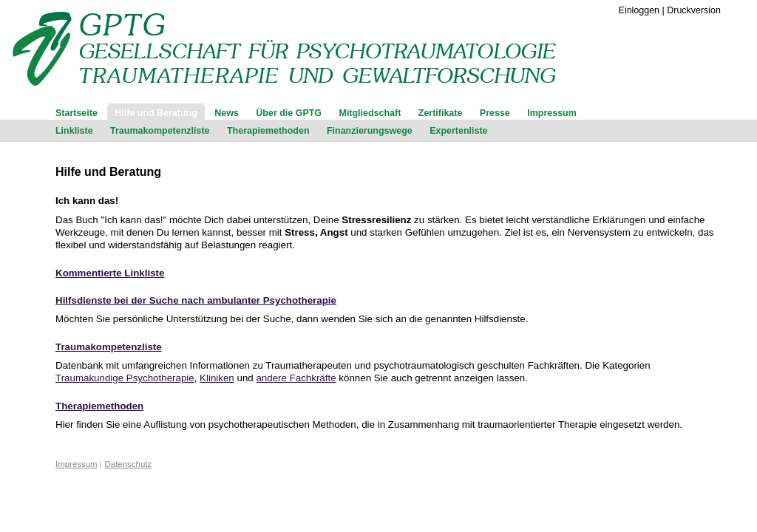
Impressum (552, 113)
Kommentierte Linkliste (110, 273)
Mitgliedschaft (370, 113)
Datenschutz (129, 464)
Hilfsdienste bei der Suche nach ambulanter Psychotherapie (196, 300)
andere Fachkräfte (296, 378)
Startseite (77, 113)
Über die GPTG (289, 113)
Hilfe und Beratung (156, 113)
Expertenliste (458, 131)
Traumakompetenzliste (160, 131)
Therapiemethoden (268, 131)
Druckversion (694, 10)
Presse (495, 113)
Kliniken (217, 378)
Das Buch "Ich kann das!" (112, 220)
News (227, 113)
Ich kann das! (87, 201)
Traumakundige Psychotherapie (125, 378)
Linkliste (74, 131)
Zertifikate (441, 113)
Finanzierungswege (370, 131)
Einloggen (639, 10)
